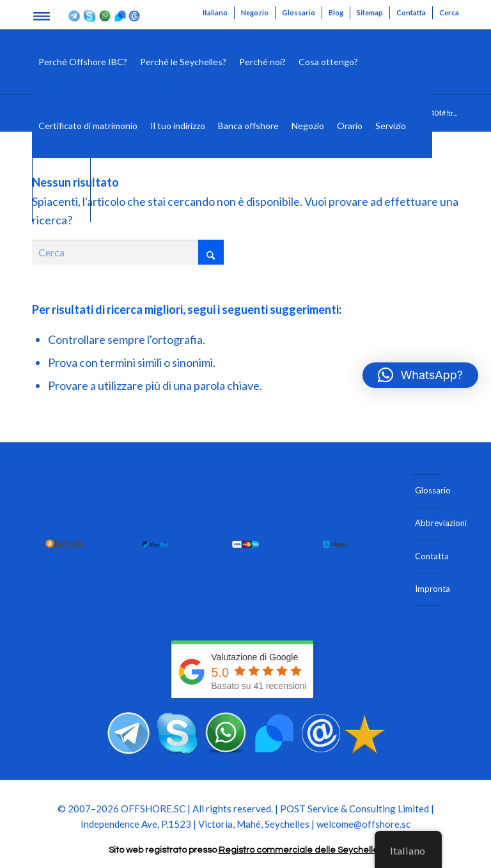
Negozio (255, 12)
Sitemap (370, 12)
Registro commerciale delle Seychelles (301, 850)
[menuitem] (215, 13)
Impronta (427, 589)
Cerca (449, 12)
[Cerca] (422, 126)
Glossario (299, 12)
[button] (420, 375)
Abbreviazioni (427, 523)
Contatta (411, 12)
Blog (336, 12)
